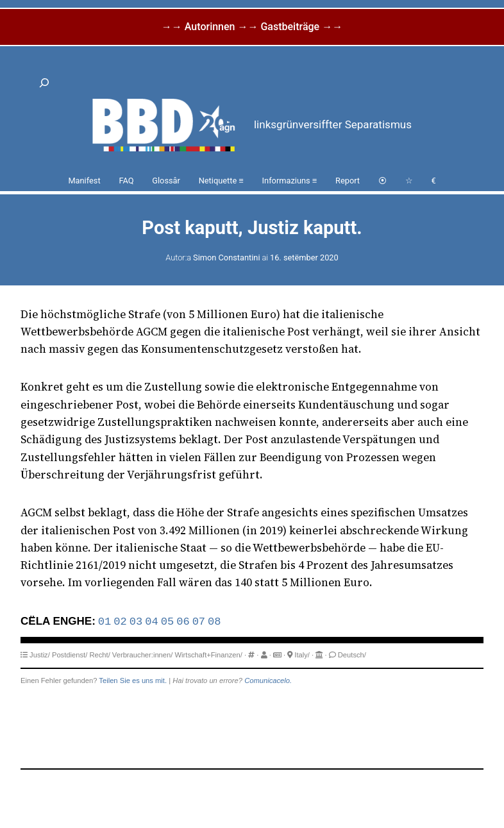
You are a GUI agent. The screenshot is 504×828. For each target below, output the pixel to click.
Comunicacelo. (268, 680)
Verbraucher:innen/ (143, 655)
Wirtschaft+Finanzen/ (209, 655)
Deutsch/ (352, 655)
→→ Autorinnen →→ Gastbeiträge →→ (252, 27)
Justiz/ (40, 655)
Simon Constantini (226, 258)
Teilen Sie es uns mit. (133, 680)
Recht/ (99, 655)
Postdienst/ (70, 655)
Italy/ (302, 655)
